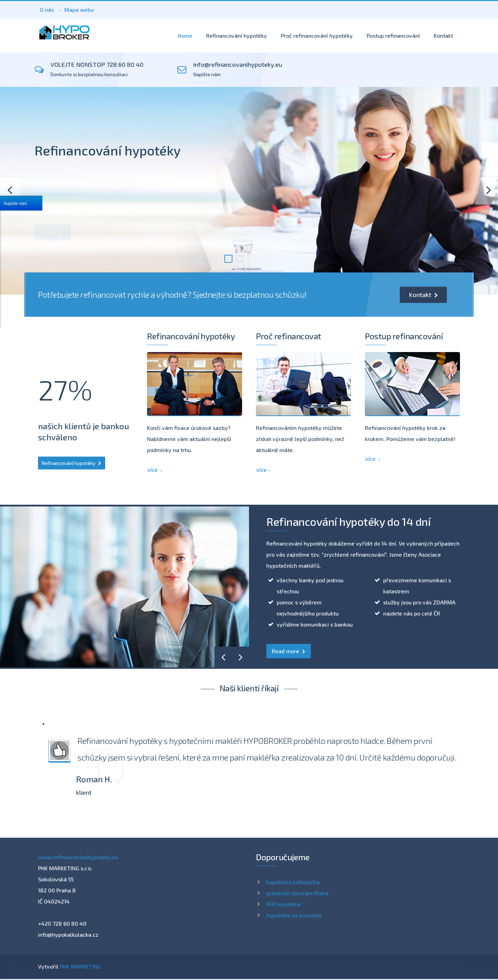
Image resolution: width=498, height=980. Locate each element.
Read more (289, 651)
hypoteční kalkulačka (293, 882)
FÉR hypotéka (283, 904)
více (155, 470)
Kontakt (443, 35)
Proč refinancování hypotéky (317, 35)
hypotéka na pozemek (294, 915)
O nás (47, 10)
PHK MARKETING (80, 966)
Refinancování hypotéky (237, 35)
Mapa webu (79, 10)
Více (53, 232)
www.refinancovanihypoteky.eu (78, 857)
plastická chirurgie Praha (297, 893)
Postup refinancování (393, 35)
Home (185, 35)
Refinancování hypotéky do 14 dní (348, 521)
